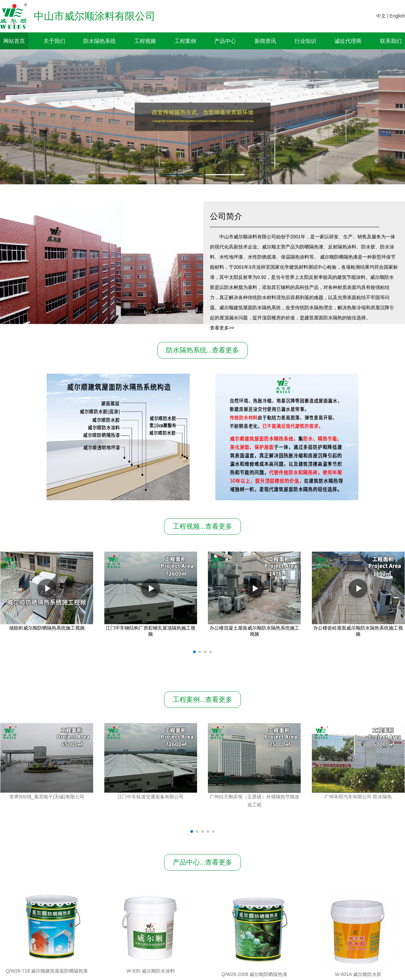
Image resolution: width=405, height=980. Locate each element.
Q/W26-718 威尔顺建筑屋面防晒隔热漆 (47, 971)
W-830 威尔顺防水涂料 (254, 971)
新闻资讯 (265, 41)
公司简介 (226, 216)
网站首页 (14, 41)
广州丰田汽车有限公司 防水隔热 (358, 797)
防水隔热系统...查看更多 (203, 350)
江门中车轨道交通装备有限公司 (151, 797)
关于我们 (54, 41)
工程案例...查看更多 (203, 699)
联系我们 (391, 41)
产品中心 (225, 41)
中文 (381, 16)
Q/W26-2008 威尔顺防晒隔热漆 (151, 971)
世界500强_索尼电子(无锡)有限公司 (47, 797)
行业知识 (305, 41)
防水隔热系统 (100, 41)
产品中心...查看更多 (203, 862)
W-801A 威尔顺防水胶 (358, 971)
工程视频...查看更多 (203, 526)
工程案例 (185, 41)
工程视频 (145, 41)
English (397, 16)
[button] (194, 652)
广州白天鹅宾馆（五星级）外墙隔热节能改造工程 (254, 801)
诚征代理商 (348, 41)
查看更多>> (222, 328)
